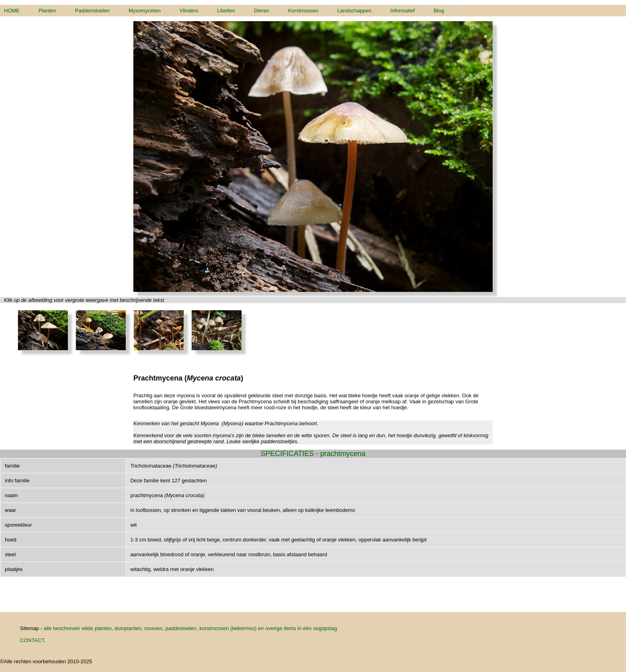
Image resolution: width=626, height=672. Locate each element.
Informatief (403, 11)
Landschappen (354, 11)
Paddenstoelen (92, 11)
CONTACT (32, 640)
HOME (12, 11)
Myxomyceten (145, 11)
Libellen (226, 11)
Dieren (261, 11)
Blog (439, 11)
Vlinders (189, 11)
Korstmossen (303, 11)
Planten (47, 11)
